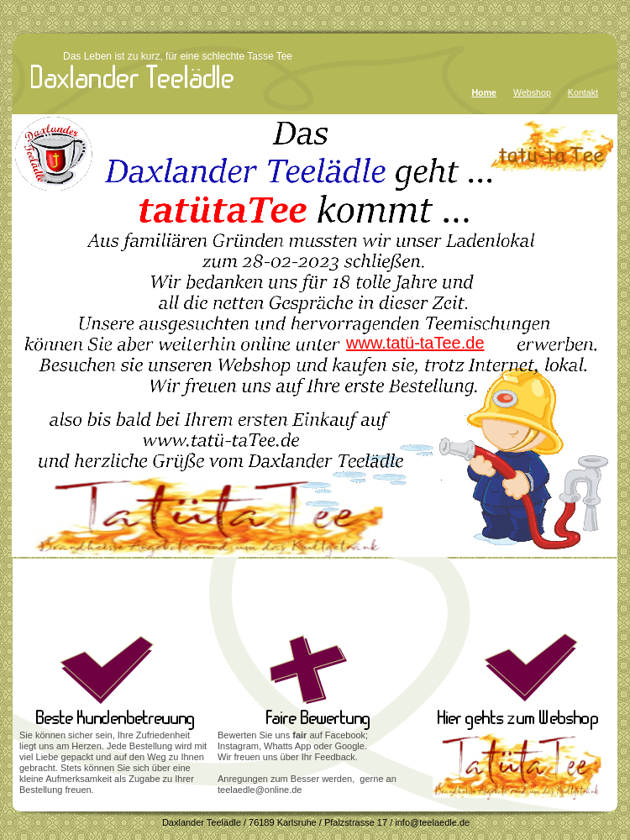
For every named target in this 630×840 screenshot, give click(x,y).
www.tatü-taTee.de (415, 343)
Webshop (532, 92)
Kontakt (583, 92)
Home (484, 92)
